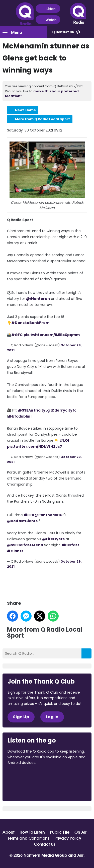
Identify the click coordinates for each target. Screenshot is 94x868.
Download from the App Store (27, 776)
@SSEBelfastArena (25, 545)
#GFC (17, 335)
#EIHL (29, 515)
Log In (52, 717)
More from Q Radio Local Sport (42, 119)
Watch (48, 20)
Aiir (80, 855)
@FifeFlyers (53, 539)
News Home (25, 110)
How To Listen (32, 832)
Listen (48, 9)
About (9, 832)
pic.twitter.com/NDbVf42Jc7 (35, 446)
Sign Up (21, 717)
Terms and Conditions (29, 838)
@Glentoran (38, 299)
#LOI (64, 440)
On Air (80, 832)
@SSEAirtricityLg (34, 410)
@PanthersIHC (49, 515)
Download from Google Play (27, 789)
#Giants (15, 551)
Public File (60, 832)
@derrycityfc (64, 410)
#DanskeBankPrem (30, 323)
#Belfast (70, 545)
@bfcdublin (19, 416)
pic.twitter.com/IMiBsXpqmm (52, 335)
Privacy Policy (68, 838)
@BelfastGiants (22, 521)
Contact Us (45, 844)
